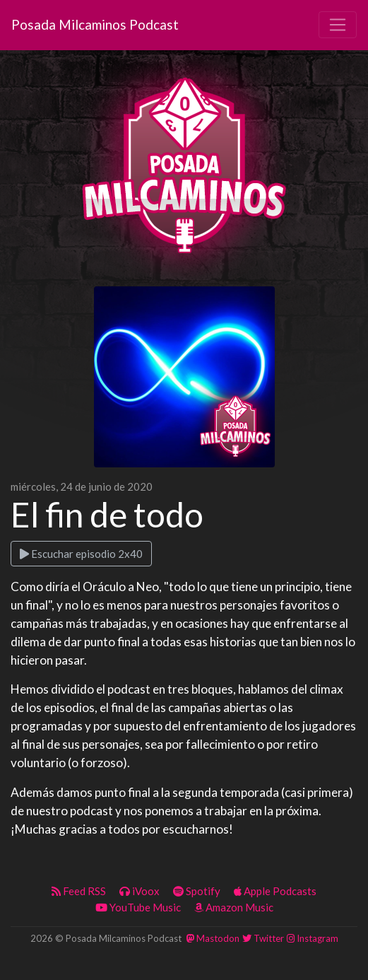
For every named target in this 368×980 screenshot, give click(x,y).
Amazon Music (234, 907)
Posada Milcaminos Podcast (95, 24)
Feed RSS (79, 891)
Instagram (313, 938)
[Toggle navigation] (338, 25)
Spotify (197, 891)
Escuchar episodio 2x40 (81, 554)
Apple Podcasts (275, 891)
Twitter (263, 938)
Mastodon (213, 938)
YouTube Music (138, 907)
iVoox (140, 891)
